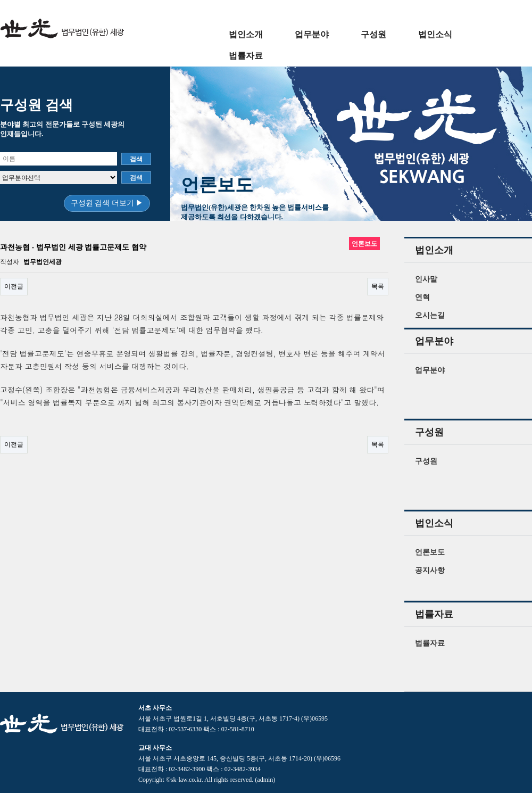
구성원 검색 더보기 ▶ (107, 203)
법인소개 (246, 34)
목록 (378, 286)
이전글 (14, 286)
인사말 (426, 279)
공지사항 (430, 570)
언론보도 (430, 552)
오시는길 (430, 315)
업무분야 (312, 34)
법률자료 (246, 56)
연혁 (422, 297)
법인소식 (435, 34)
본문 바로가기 (0, 0)
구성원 (373, 34)
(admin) (265, 780)
